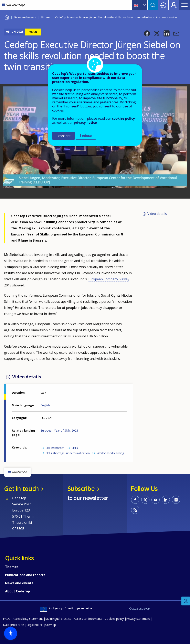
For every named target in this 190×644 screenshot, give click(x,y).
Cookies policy (114, 619)
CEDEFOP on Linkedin (166, 500)
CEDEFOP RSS (135, 510)
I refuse (86, 136)
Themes (12, 567)
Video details (157, 214)
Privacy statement (138, 619)
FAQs (7, 619)
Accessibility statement (28, 619)
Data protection (14, 625)
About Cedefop (18, 591)
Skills (75, 448)
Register (174, 5)
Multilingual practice (58, 619)
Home (7, 17)
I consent (64, 136)
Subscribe (81, 489)
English (45, 405)
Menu (184, 5)
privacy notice (85, 123)
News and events (25, 17)
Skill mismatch (55, 448)
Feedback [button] (186, 601)
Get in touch (21, 489)
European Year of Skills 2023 (59, 430)
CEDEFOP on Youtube (156, 500)
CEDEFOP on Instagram (176, 500)
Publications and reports (25, 575)
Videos (46, 17)
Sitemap (50, 625)
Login (163, 5)
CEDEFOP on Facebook (135, 500)
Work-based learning (110, 453)
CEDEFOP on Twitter (145, 500)
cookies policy (123, 118)
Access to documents (88, 619)
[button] (147, 33)
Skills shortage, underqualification (68, 453)
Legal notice (35, 625)
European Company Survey (108, 279)
